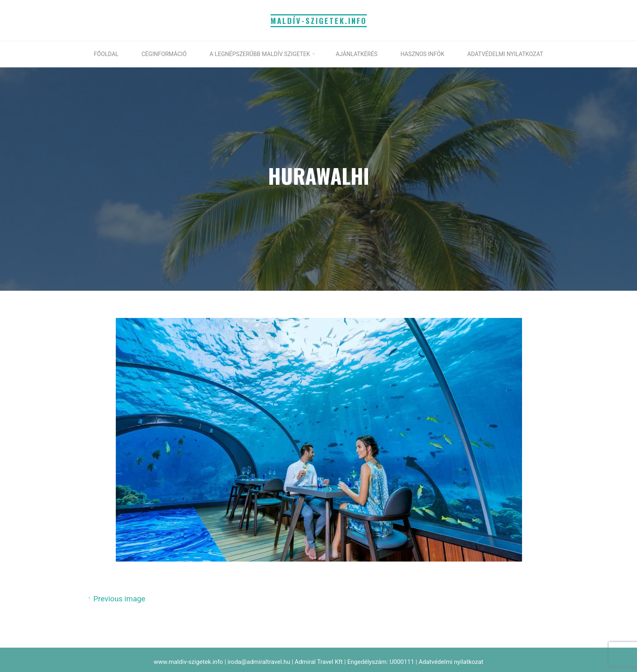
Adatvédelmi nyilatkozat (451, 662)
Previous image (116, 599)
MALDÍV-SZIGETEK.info (319, 21)
